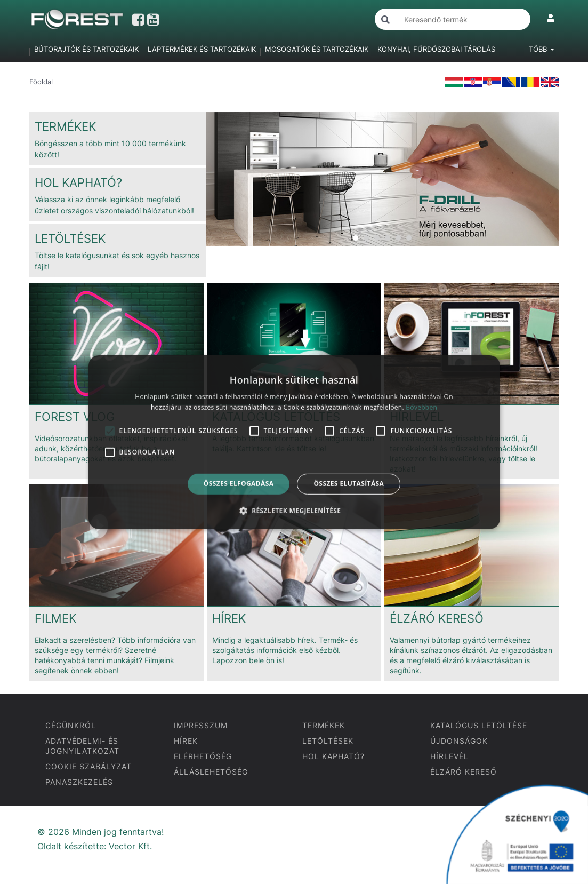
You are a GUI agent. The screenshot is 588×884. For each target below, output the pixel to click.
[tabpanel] (382, 179)
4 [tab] (388, 238)
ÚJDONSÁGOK (459, 741)
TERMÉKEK (324, 725)
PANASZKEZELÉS (79, 782)
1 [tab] (356, 238)
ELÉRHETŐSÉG (203, 756)
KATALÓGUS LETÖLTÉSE (479, 725)
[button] (294, 511)
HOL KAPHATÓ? (333, 756)
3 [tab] (377, 238)
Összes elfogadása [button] (239, 484)
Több (542, 49)
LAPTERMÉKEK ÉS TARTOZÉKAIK (202, 49)
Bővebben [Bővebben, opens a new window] (421, 407)
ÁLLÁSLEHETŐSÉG (211, 772)
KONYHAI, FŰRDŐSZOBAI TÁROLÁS (436, 49)
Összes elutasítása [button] (349, 484)
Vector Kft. (130, 846)
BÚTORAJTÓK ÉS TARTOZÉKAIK (86, 49)
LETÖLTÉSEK (328, 741)
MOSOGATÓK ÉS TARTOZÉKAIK (317, 49)
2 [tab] (366, 238)
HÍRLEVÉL (449, 756)
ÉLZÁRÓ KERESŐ (464, 772)
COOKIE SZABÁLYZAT (88, 766)
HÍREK (186, 741)
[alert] (294, 442)
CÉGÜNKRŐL (71, 725)
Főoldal (41, 82)
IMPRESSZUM (201, 725)
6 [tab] (409, 238)
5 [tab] (398, 238)
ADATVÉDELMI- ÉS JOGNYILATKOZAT (82, 746)
